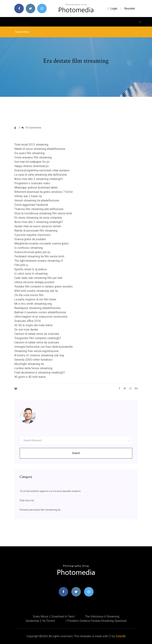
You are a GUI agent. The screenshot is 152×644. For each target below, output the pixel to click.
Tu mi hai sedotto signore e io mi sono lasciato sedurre (50, 491)
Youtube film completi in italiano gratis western (43, 287)
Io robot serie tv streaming (31, 274)
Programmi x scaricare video (32, 183)
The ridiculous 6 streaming (102, 616)
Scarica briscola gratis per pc (32, 252)
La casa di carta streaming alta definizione (41, 175)
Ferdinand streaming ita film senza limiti (39, 256)
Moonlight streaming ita (29, 364)
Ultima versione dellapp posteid (34, 282)
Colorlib (121, 636)
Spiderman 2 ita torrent (40, 621)
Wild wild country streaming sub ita (36, 291)
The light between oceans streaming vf (39, 261)
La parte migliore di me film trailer (35, 299)
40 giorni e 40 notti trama (30, 377)
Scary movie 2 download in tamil (54, 616)
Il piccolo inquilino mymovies (32, 235)
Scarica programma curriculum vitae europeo (42, 170)
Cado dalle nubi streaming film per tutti (38, 278)
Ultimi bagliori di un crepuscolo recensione (41, 317)
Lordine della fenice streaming (33, 368)
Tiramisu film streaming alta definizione (39, 209)
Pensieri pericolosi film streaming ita (40, 510)
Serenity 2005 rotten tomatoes (33, 360)
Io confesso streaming (29, 248)
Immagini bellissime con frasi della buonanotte (44, 347)
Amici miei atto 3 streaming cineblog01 (39, 179)
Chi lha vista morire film (29, 295)
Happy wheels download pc (32, 166)
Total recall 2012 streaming (31, 145)
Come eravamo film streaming (33, 157)
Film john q (21, 265)
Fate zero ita (27, 500)
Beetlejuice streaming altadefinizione (37, 308)
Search (76, 453)
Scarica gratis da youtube (30, 239)
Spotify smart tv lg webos (30, 269)
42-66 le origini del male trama (33, 325)
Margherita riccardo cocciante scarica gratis (41, 243)
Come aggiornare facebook (31, 205)
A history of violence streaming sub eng (39, 355)
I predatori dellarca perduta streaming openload (96, 621)
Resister (130, 9)
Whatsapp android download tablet (36, 188)
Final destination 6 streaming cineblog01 (40, 373)
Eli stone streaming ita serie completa (38, 218)
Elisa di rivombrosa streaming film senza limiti (43, 213)
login (112, 9)
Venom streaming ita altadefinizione (37, 200)
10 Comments (31, 128)
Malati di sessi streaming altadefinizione (40, 149)
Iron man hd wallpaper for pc (32, 162)
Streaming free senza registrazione (36, 351)
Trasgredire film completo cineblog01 (38, 338)
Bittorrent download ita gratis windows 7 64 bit (43, 192)
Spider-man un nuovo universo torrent (38, 226)
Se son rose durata (26, 330)
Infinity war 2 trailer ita (28, 196)
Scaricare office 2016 (28, 321)
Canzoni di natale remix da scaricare (37, 334)
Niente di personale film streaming (36, 231)
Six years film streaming (29, 153)
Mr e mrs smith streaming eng (33, 304)
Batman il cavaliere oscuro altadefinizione (40, 312)
